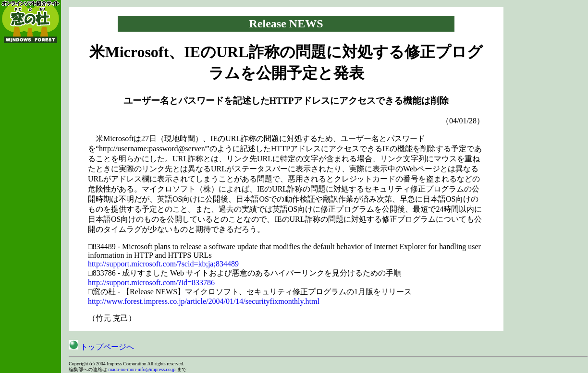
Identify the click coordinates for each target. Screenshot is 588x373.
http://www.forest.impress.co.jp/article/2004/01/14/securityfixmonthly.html (204, 301)
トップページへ (101, 347)
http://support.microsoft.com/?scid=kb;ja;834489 (163, 264)
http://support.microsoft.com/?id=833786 (151, 283)
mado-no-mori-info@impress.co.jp (142, 369)
